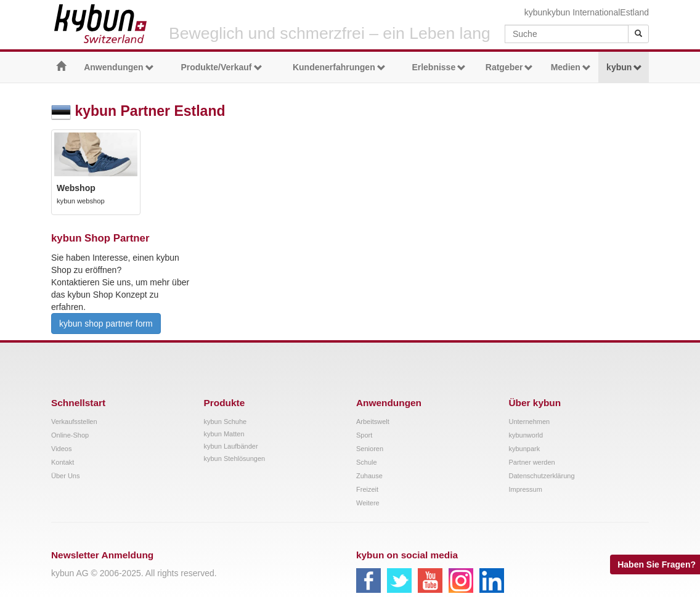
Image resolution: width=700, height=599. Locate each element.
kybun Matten (224, 434)
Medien (571, 67)
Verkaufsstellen (74, 422)
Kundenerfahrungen (339, 67)
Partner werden (532, 462)
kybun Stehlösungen (235, 458)
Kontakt (63, 462)
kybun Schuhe (226, 422)
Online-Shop (70, 435)
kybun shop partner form (106, 324)
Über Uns (65, 476)
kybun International (584, 12)
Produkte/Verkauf (221, 67)
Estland (634, 12)
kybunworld (526, 435)
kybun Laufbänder (231, 446)
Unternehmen (530, 422)
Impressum (526, 489)
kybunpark (525, 449)
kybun (536, 12)
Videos (61, 449)
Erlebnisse (439, 67)
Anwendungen (119, 67)
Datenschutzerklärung (542, 476)
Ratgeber (510, 67)
